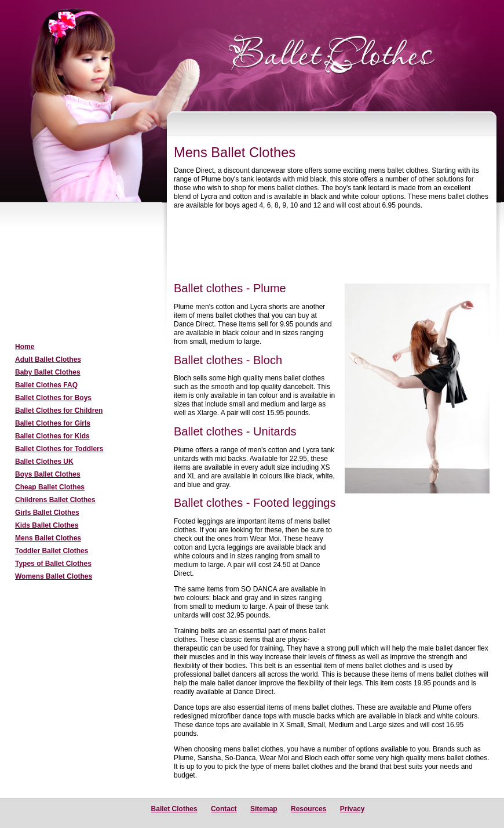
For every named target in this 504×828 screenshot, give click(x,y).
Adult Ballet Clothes (48, 359)
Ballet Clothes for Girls (53, 423)
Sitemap (264, 809)
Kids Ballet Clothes (47, 525)
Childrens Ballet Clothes (55, 500)
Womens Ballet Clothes (54, 576)
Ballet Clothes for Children (59, 411)
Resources (308, 809)
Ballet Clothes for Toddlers (59, 449)
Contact (224, 809)
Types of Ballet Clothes (53, 564)
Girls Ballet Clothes (47, 513)
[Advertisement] (78, 273)
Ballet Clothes (174, 809)
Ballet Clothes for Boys (53, 398)
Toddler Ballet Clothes (52, 551)
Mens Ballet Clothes (48, 538)
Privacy (353, 809)
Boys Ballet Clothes (48, 474)
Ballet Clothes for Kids (52, 436)
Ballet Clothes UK (44, 462)
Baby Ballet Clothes (48, 372)
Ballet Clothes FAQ (46, 385)
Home (25, 347)
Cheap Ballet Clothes (50, 487)
